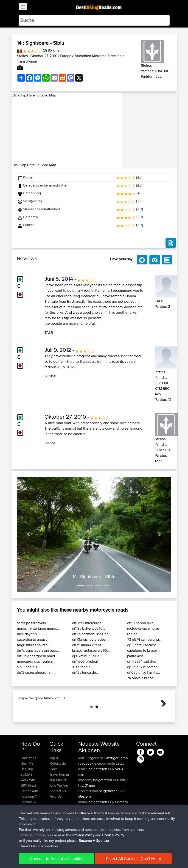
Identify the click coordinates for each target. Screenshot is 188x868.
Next (162, 713)
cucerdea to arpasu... (34, 639)
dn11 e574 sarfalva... (143, 661)
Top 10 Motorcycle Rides (58, 786)
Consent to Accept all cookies (56, 858)
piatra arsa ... (137, 656)
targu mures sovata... (34, 645)
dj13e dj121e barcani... (144, 667)
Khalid (83, 792)
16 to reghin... (83, 667)
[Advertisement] (67, 130)
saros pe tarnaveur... (33, 623)
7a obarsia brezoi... (142, 678)
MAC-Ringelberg (91, 781)
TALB (49, 333)
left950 (50, 376)
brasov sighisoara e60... (91, 650)
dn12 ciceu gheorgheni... (37, 672)
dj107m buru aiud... (87, 656)
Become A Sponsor (94, 841)
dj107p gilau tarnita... (144, 672)
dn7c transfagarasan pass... (38, 650)
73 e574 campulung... (144, 639)
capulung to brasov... (144, 650)
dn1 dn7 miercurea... (88, 623)
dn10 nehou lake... (142, 623)
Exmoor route (105, 786)
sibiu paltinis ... (29, 667)
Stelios (22, 56)
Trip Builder (58, 803)
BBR (111, 792)
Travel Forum (59, 797)
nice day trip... (28, 634)
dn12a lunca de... (85, 672)
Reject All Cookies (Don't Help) (133, 858)
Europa (66, 56)
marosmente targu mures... (38, 628)
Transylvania (27, 61)
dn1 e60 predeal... (86, 661)
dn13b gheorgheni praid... (37, 656)
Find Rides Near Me (28, 784)
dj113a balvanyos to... (89, 628)
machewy (86, 803)
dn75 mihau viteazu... (89, 645)
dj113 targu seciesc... (143, 645)
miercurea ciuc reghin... (36, 661)
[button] (29, 534)
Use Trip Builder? (27, 795)
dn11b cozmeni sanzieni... (92, 634)
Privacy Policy (83, 835)
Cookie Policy (113, 835)
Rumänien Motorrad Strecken (98, 56)
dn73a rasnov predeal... (91, 639)
